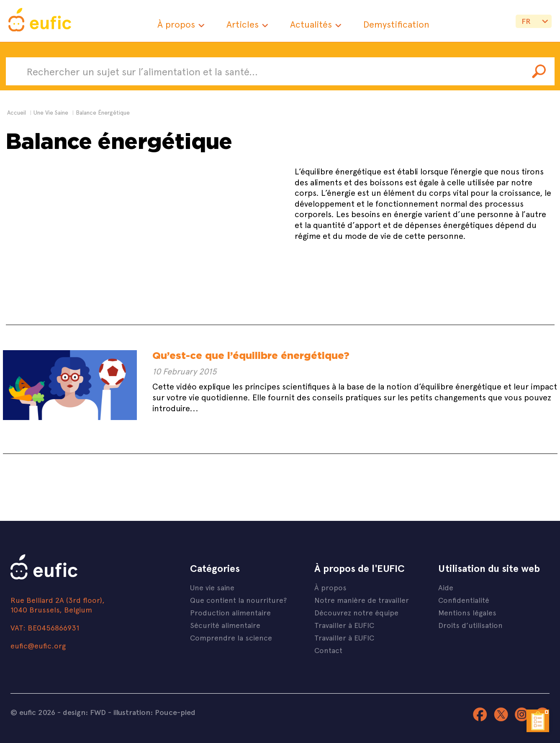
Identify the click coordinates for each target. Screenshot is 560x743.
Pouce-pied (175, 712)
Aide (446, 587)
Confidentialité (464, 600)
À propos (176, 24)
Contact (328, 650)
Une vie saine (212, 587)
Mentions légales (467, 612)
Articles (243, 24)
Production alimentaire (230, 612)
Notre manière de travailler (362, 600)
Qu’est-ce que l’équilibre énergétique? (251, 355)
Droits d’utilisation (470, 625)
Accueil (17, 112)
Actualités (311, 24)
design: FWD (84, 712)
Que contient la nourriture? (238, 600)
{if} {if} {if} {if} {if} (534, 24)
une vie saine (51, 112)
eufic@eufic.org (38, 645)
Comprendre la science (231, 637)
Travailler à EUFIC (344, 625)
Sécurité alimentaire (225, 625)
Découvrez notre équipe (356, 612)
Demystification (396, 24)
